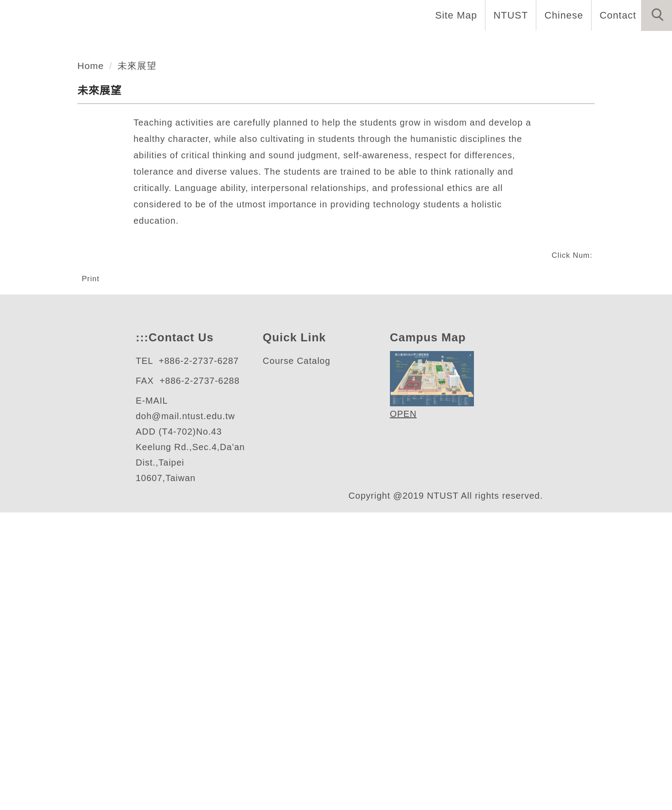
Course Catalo (294, 643)
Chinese (561, 15)
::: (141, 620)
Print (92, 531)
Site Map (454, 15)
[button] (657, 15)
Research (544, 44)
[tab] (340, 252)
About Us (270, 44)
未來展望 (139, 318)
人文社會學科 (78, 217)
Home (325, 44)
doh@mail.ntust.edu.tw (190, 698)
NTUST (508, 15)
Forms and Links (623, 44)
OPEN (402, 696)
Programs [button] (480, 44)
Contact (617, 15)
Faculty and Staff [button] (398, 44)
